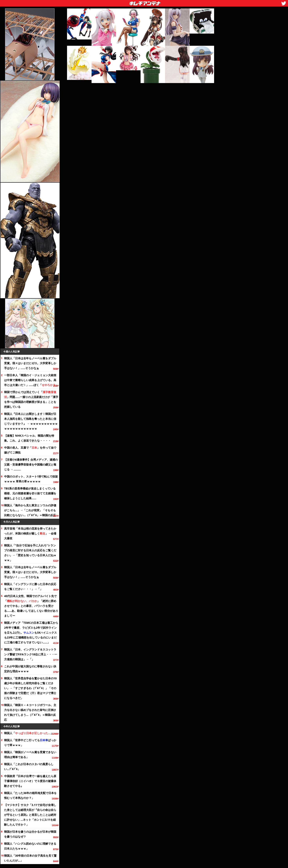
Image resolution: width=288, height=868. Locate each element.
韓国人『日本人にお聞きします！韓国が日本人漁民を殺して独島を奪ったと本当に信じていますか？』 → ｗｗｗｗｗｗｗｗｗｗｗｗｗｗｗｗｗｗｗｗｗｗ (31, 421)
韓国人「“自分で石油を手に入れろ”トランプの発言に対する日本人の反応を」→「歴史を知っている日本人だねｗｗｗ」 (30, 553)
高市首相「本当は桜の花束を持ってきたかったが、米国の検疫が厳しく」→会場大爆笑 (30, 533)
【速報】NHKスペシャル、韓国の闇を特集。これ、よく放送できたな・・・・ (29, 438)
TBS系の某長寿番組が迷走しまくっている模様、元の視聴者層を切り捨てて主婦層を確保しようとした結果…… (30, 493)
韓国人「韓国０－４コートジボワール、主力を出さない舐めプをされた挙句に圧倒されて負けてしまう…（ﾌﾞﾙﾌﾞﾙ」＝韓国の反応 (30, 712)
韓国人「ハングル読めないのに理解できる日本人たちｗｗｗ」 (30, 846)
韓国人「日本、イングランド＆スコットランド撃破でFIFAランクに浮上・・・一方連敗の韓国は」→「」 (31, 654)
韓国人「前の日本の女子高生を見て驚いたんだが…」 (30, 858)
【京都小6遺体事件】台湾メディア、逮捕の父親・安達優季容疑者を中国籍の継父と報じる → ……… (31, 464)
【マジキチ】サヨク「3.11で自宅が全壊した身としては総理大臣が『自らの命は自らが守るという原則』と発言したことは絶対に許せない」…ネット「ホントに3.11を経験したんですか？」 (30, 815)
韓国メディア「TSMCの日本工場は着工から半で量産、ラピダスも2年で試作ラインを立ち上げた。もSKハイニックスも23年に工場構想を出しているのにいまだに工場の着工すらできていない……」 (31, 632)
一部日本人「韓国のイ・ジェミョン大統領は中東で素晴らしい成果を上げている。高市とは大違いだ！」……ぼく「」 (31, 380)
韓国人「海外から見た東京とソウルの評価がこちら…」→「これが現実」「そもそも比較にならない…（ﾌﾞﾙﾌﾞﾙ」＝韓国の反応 (30, 510)
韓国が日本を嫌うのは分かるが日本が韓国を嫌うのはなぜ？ (30, 834)
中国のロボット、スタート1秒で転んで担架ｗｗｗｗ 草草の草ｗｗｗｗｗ (31, 479)
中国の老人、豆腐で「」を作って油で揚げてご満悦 (30, 450)
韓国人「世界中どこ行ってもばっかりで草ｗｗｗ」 (30, 743)
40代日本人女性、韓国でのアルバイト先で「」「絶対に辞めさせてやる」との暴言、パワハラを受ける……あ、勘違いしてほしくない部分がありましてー (31, 606)
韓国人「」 (29, 733)
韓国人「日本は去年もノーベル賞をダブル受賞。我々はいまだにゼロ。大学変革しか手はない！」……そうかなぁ (30, 363)
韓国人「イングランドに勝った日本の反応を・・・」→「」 (30, 586)
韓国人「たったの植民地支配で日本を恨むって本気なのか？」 (30, 795)
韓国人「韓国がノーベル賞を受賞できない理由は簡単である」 (30, 755)
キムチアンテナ (116, 2)
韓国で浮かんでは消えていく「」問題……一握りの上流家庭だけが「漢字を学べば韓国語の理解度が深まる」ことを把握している (31, 399)
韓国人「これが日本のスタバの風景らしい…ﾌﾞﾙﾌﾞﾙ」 (29, 766)
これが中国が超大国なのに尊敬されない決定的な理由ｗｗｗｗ (30, 669)
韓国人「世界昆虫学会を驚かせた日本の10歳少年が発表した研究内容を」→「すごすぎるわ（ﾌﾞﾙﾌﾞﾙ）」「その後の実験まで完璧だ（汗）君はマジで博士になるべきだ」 (30, 688)
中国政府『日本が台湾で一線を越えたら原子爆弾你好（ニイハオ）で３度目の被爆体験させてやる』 (30, 781)
